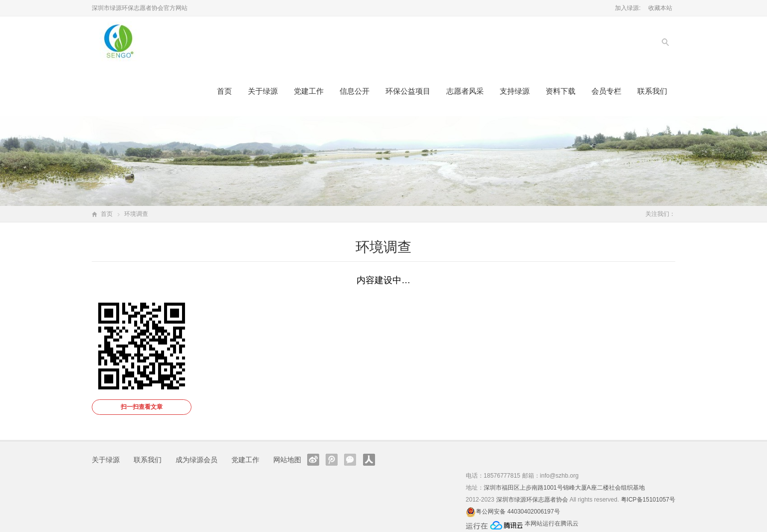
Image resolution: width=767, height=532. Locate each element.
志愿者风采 (465, 91)
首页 (224, 91)
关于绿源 (263, 91)
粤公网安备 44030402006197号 (518, 512)
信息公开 (355, 91)
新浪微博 (313, 460)
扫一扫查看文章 (142, 407)
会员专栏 (606, 91)
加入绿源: (628, 8)
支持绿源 (515, 91)
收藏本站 (660, 8)
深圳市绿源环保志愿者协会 (532, 500)
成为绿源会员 (196, 460)
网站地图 (287, 460)
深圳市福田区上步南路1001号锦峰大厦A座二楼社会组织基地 (564, 488)
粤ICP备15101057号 (648, 500)
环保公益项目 (408, 91)
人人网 (369, 460)
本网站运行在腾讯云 (552, 524)
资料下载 (561, 91)
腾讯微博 (332, 460)
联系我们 (652, 91)
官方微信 (350, 460)
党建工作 (309, 91)
